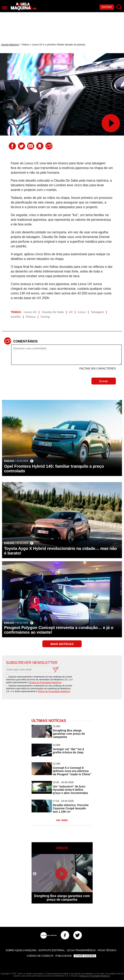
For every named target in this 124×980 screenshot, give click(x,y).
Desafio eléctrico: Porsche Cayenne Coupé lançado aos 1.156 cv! (71, 808)
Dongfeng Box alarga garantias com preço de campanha (69, 734)
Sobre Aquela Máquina (21, 950)
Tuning (45, 317)
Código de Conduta (40, 956)
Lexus (82, 312)
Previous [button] (35, 874)
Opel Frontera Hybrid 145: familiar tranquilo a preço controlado (54, 469)
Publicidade (64, 956)
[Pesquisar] (119, 7)
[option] (62, 879)
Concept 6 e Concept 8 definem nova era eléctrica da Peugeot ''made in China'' (72, 771)
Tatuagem (97, 312)
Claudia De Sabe (53, 312)
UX (71, 312)
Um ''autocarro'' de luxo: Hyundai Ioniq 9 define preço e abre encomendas (71, 790)
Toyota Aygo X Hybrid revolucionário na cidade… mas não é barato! (60, 551)
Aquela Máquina (10, 45)
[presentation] (87, 683)
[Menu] (5, 8)
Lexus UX (30, 312)
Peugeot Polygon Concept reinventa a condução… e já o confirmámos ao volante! (59, 630)
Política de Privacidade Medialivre (45, 682)
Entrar (107, 7)
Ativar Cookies (85, 956)
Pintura (31, 317)
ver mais (62, 820)
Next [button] (90, 874)
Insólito (16, 317)
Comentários (25, 341)
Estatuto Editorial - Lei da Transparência (67, 950)
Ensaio (9, 461)
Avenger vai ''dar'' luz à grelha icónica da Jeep (69, 751)
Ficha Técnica (107, 950)
